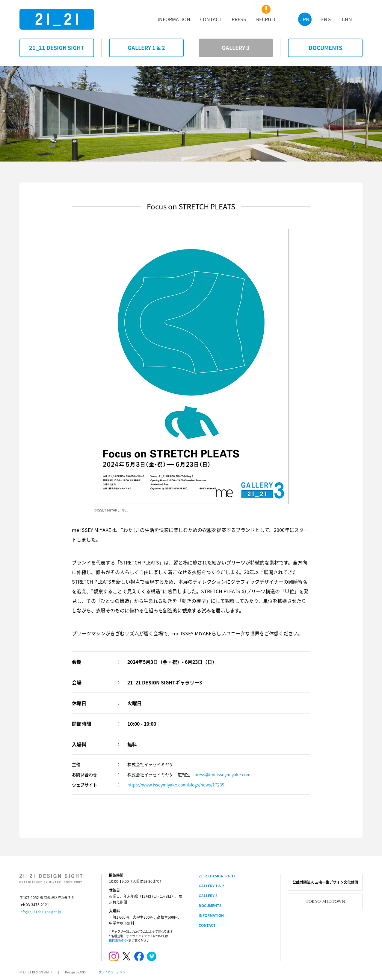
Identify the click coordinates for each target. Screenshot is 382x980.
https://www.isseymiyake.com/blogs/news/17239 (176, 785)
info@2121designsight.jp (40, 912)
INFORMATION (119, 940)
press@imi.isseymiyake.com (222, 774)
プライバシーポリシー (114, 972)
